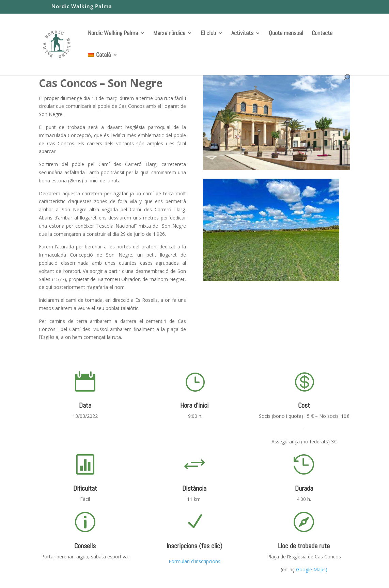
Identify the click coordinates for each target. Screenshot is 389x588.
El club (208, 33)
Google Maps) (312, 569)
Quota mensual (286, 33)
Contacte (322, 33)
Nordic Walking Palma (82, 7)
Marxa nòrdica (169, 33)
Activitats (242, 33)
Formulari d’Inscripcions (194, 561)
